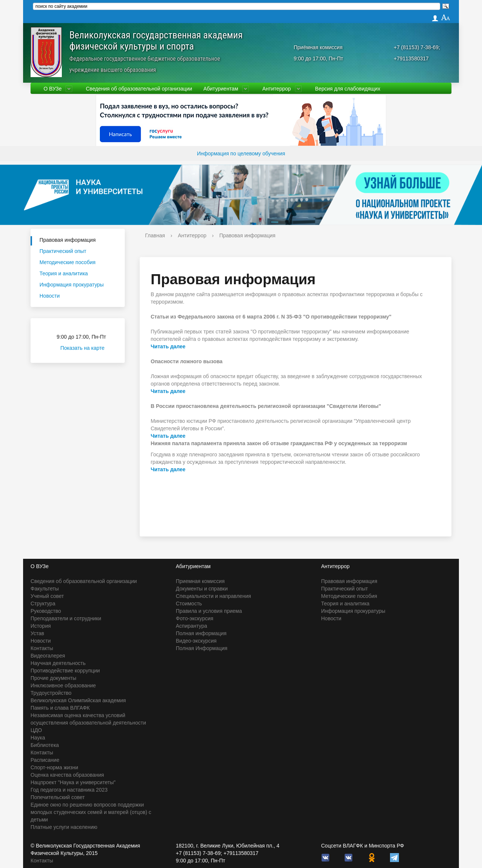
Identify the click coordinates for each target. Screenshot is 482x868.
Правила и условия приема (209, 611)
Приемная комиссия (200, 581)
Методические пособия (67, 262)
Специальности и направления (213, 596)
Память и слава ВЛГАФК (60, 708)
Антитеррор (277, 89)
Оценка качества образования (67, 775)
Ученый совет (47, 596)
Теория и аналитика (64, 273)
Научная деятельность (58, 663)
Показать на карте (87, 348)
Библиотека (45, 745)
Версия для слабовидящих (348, 89)
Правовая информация (68, 240)
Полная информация (201, 633)
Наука (38, 738)
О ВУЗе (53, 89)
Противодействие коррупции (65, 671)
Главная (155, 235)
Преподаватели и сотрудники (66, 618)
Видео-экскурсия (196, 641)
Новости (50, 296)
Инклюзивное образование (63, 685)
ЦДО (36, 730)
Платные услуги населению (64, 827)
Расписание (45, 760)
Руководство (46, 611)
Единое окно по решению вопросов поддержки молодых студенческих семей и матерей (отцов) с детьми (91, 812)
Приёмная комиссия (318, 47)
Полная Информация (202, 648)
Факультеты (45, 589)
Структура (43, 604)
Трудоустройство (51, 693)
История (41, 626)
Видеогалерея (48, 656)
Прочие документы (53, 678)
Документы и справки (202, 589)
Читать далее (168, 346)
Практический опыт (63, 251)
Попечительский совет (58, 797)
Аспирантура (191, 626)
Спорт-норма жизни (54, 767)
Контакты (42, 648)
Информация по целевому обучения (241, 153)
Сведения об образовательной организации (139, 89)
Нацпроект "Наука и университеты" (73, 782)
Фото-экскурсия (195, 618)
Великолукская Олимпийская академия (78, 700)
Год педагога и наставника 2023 (69, 790)
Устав (37, 633)
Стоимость (189, 604)
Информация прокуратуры (72, 285)
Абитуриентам (221, 89)
